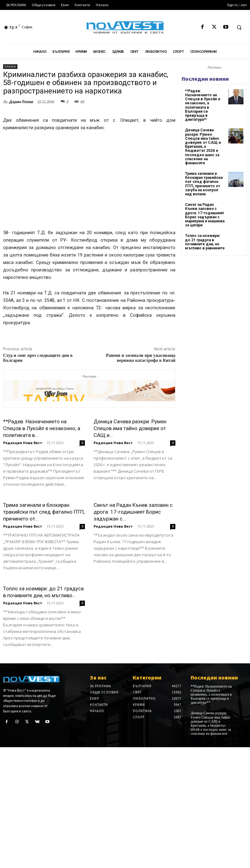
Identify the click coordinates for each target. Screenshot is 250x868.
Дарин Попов (21, 102)
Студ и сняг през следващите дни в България (38, 358)
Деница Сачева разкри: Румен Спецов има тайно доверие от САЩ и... (130, 428)
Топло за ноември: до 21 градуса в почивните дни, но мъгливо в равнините (205, 242)
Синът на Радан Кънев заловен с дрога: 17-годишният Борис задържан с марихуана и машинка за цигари (205, 215)
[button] (239, 27)
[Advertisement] (89, 183)
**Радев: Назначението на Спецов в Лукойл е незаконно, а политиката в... (42, 428)
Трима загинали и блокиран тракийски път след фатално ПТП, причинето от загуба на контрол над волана (204, 184)
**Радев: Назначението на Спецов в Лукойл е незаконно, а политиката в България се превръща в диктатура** (203, 105)
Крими (10, 67)
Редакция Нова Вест (23, 443)
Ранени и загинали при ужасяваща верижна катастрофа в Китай (141, 358)
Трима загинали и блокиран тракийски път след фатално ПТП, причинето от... (44, 512)
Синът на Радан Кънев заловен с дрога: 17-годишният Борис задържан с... (133, 512)
